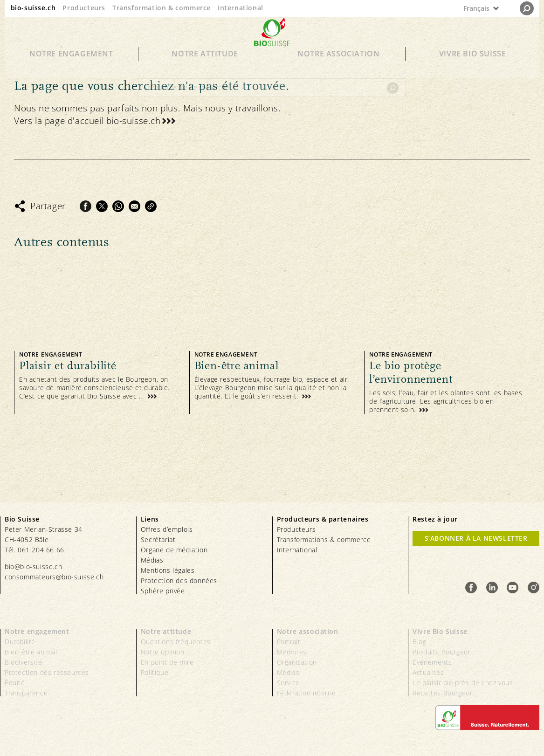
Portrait (289, 642)
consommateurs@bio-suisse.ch (54, 577)
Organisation (297, 662)
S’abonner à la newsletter (476, 538)
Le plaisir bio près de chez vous (463, 683)
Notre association (338, 66)
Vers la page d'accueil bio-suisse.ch (87, 121)
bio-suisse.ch (33, 8)
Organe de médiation (174, 550)
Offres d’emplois (167, 529)
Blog (419, 642)
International (241, 8)
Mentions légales (168, 570)
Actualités (428, 672)
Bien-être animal (31, 652)
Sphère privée (163, 591)
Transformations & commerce (324, 540)
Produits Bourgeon (442, 652)
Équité (15, 683)
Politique (155, 672)
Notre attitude (205, 66)
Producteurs (84, 8)
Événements (432, 662)
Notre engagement (71, 66)
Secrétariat (158, 540)
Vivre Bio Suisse (473, 66)
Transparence (26, 693)
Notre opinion (163, 652)
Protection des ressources (47, 672)
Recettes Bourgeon (443, 693)
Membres (292, 652)
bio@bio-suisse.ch (33, 567)
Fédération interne (306, 693)
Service (288, 683)
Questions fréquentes (176, 642)
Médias (152, 560)
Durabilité (20, 642)
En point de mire (167, 662)
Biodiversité (23, 662)
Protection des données (179, 581)
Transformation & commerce (162, 8)
